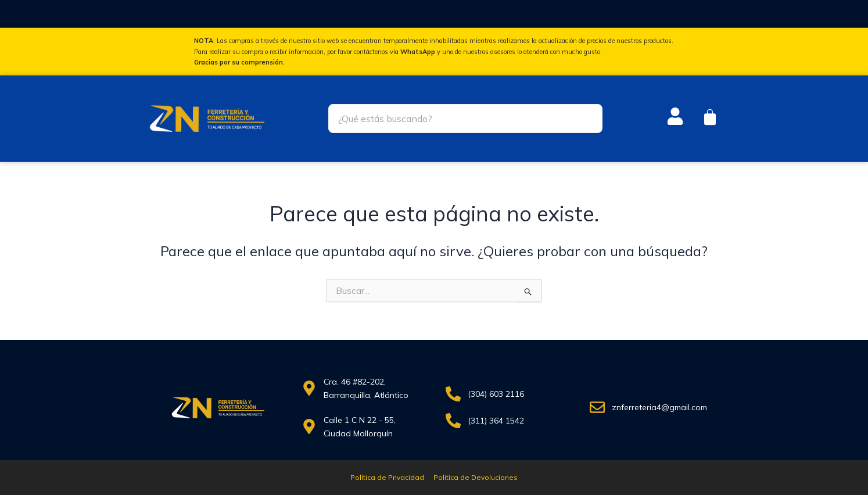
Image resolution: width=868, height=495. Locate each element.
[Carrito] (710, 117)
